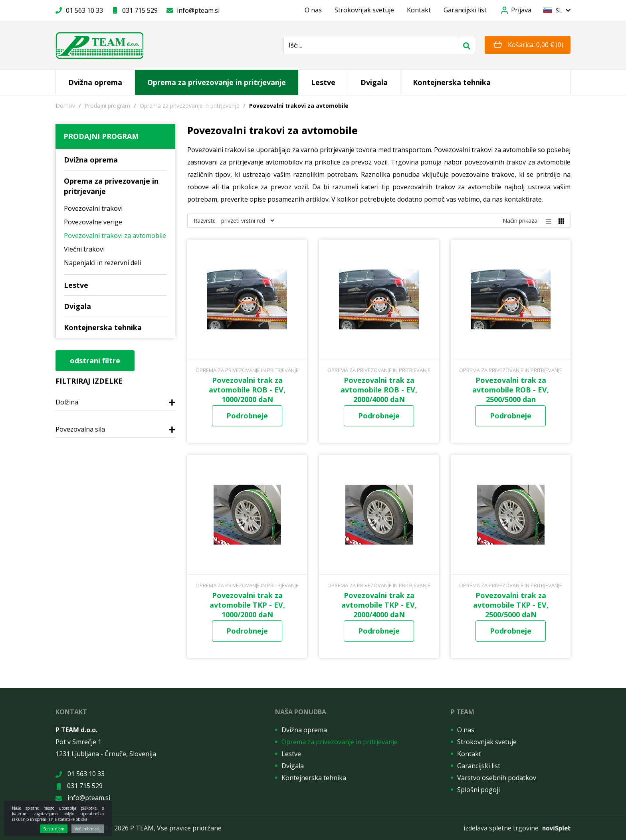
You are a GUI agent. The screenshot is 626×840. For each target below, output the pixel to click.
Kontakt (419, 10)
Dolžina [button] (67, 402)
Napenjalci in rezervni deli (102, 263)
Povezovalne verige (93, 222)
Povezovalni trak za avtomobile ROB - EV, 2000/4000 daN (379, 390)
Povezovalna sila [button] (80, 429)
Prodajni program (107, 106)
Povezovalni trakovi (93, 208)
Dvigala (374, 82)
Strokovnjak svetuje (364, 10)
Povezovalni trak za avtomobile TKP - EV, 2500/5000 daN (511, 605)
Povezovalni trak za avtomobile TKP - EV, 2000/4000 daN (379, 605)
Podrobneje (247, 416)
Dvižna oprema (95, 82)
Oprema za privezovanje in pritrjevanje (217, 82)
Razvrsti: (204, 221)
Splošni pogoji (478, 790)
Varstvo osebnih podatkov (497, 778)
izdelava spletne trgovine (501, 828)
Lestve (323, 82)
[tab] (115, 404)
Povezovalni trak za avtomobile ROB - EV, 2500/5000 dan (511, 390)
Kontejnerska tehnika (452, 82)
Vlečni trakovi (84, 249)
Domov (65, 106)
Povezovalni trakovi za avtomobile (115, 236)
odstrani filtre (95, 361)
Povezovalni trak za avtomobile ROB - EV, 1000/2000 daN (247, 390)
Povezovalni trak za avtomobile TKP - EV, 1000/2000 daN (247, 605)
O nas (313, 10)
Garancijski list (465, 10)
